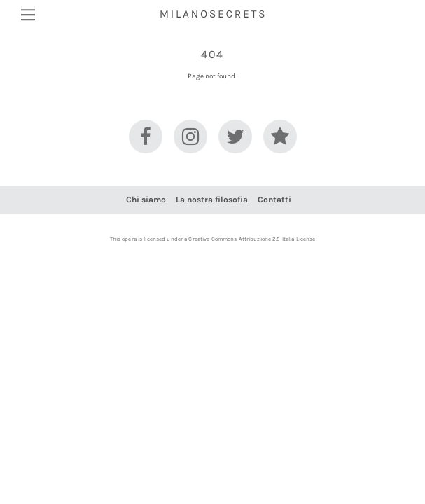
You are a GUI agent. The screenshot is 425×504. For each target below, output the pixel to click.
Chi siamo (146, 199)
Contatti (274, 199)
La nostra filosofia (212, 199)
